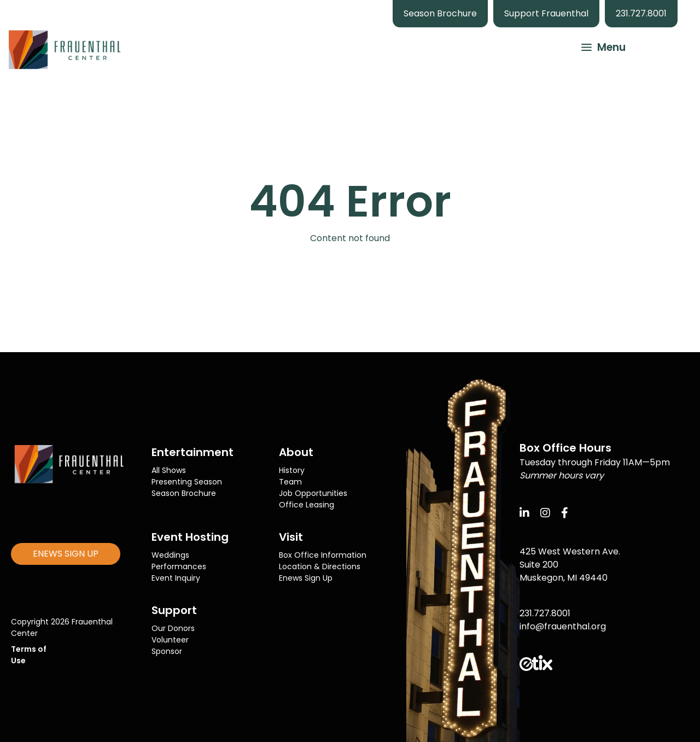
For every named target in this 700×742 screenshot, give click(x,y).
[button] (598, 46)
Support (174, 610)
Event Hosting (190, 537)
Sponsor (167, 651)
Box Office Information (323, 555)
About (296, 452)
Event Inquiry (176, 578)
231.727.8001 (641, 13)
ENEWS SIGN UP (66, 554)
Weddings (170, 555)
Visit (291, 537)
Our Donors (173, 628)
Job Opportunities (313, 493)
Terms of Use (29, 655)
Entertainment (192, 452)
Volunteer (170, 640)
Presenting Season (187, 482)
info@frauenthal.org (563, 626)
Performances (179, 566)
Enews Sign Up (306, 578)
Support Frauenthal (546, 13)
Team (290, 482)
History (292, 470)
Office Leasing (307, 505)
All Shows (169, 470)
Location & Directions (320, 566)
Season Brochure (440, 13)
